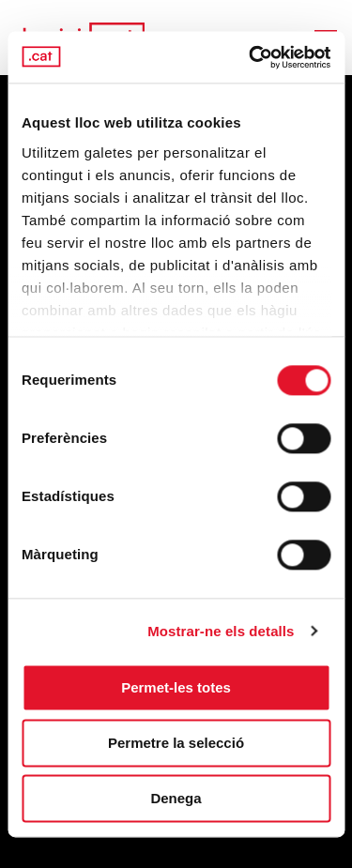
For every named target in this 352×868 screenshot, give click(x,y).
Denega (176, 798)
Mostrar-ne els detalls (221, 631)
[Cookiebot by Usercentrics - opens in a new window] (251, 57)
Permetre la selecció (176, 743)
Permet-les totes (176, 687)
